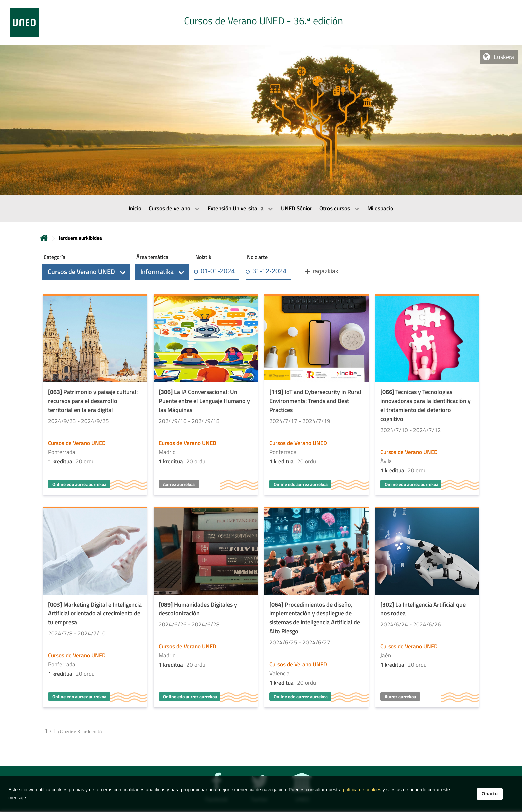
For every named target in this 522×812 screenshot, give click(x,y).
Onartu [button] (490, 794)
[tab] (261, 23)
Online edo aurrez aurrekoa (79, 484)
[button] (86, 272)
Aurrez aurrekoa (179, 484)
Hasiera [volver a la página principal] (44, 238)
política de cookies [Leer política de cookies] (362, 790)
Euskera (504, 57)
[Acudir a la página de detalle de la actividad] (95, 395)
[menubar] (261, 208)
